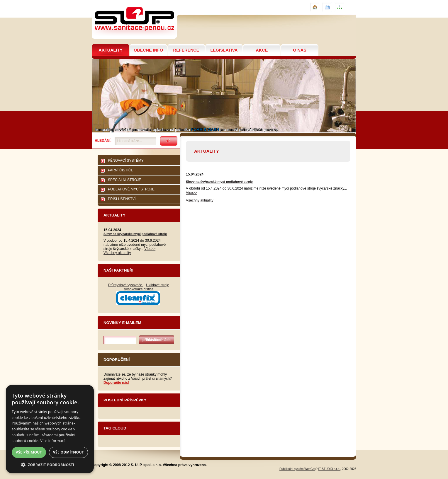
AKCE (262, 50)
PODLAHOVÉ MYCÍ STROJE (131, 189)
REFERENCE (186, 50)
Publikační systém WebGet (297, 469)
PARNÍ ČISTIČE (121, 170)
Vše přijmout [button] (29, 452)
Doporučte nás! (116, 383)
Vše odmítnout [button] (68, 452)
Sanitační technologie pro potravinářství (134, 2)
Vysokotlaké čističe (139, 289)
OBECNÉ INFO (148, 50)
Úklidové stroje (158, 285)
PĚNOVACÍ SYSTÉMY (126, 161)
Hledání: (103, 141)
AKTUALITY (111, 50)
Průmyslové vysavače (126, 285)
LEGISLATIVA (224, 50)
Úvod (314, 5)
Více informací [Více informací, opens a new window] (53, 441)
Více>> (150, 249)
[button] (50, 464)
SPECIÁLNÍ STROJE (124, 180)
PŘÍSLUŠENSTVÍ (122, 199)
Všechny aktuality (117, 253)
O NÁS (300, 50)
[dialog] (50, 429)
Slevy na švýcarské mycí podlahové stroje (135, 234)
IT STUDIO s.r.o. (329, 469)
